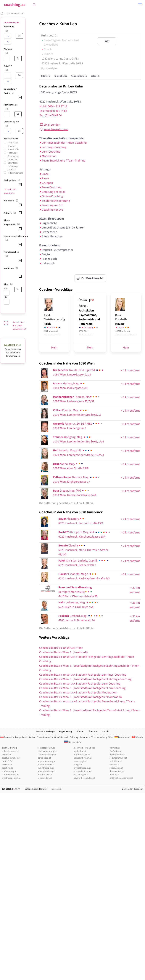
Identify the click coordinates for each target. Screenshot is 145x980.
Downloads (13, 163)
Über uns (93, 732)
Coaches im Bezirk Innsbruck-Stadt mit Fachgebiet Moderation (78, 693)
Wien (111, 737)
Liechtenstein (73, 742)
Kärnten (32, 737)
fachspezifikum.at (46, 748)
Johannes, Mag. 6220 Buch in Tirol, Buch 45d (79, 605)
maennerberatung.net (84, 748)
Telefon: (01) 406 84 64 (53, 111)
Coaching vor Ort (51, 210)
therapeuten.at (117, 771)
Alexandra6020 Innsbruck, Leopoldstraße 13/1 (81, 521)
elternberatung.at (10, 775)
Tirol (93, 737)
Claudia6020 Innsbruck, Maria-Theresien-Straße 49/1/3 (83, 550)
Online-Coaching (51, 196)
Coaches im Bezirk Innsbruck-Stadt (61, 648)
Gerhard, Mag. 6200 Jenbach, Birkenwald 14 (81, 618)
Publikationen (61, 76)
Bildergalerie (14, 156)
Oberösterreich (61, 737)
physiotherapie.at (82, 768)
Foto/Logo (13, 153)
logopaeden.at (45, 778)
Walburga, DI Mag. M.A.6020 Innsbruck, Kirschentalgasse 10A (84, 534)
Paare (44, 178)
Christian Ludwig (54, 320)
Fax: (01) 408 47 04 (51, 115)
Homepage (13, 166)
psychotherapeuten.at (84, 778)
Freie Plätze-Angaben (13, 144)
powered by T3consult (133, 789)
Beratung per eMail (52, 192)
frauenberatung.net (47, 755)
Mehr (54, 348)
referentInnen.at (117, 755)
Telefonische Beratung (55, 201)
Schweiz (137, 737)
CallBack (12, 170)
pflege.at (78, 765)
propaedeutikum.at (83, 771)
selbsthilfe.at (116, 761)
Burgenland (21, 737)
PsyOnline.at (116, 751)
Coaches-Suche (11, 23)
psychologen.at (81, 775)
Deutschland (122, 737)
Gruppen (46, 183)
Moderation (48, 156)
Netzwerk (95, 76)
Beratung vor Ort (51, 205)
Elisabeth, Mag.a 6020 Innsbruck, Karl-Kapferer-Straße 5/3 (84, 576)
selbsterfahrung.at (118, 758)
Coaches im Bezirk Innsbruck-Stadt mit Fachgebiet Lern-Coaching (80, 684)
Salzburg (74, 737)
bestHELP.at (8, 761)
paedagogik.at (80, 761)
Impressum (56, 789)
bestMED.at (7, 765)
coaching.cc (7, 768)
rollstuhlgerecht (15, 173)
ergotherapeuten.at (11, 778)
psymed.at (115, 748)
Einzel (44, 174)
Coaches (10, 13)
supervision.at (116, 768)
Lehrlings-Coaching (53, 147)
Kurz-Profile (13, 150)
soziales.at (114, 765)
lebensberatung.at (46, 771)
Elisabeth (121, 320)
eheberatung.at (9, 771)
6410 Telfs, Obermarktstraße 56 (78, 592)
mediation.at (80, 751)
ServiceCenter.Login (45, 732)
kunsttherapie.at (46, 768)
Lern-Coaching (50, 152)
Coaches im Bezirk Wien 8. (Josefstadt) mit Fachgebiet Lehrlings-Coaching (85, 679)
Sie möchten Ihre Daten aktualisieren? (19, 326)
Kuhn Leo (20, 13)
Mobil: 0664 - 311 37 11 (53, 106)
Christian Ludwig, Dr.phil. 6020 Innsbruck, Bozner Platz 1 (83, 563)
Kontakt (105, 732)
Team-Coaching (50, 187)
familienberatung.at (47, 751)
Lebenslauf (13, 160)
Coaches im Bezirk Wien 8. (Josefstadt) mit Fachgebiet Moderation (80, 697)
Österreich (7, 737)
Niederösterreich (45, 737)
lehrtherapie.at (45, 775)
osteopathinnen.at (83, 758)
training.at (114, 775)
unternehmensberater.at (121, 778)
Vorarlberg (102, 737)
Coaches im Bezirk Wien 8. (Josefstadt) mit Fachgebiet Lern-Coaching (82, 688)
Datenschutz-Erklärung (36, 789)
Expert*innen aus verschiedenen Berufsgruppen (13, 351)
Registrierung (65, 732)
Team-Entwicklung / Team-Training (62, 161)
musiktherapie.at (82, 755)
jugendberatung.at (47, 761)
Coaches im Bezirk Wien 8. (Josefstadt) (63, 652)
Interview (46, 76)
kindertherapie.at (46, 765)
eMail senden (50, 125)
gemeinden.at (44, 758)
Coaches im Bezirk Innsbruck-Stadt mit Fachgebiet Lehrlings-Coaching (83, 675)
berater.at (6, 755)
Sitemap (80, 732)
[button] (140, 5)
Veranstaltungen (79, 76)
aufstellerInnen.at (10, 751)
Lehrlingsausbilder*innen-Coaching (63, 143)
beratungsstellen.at (11, 758)
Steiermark (85, 737)
